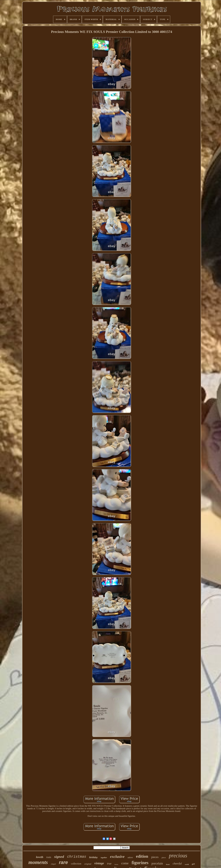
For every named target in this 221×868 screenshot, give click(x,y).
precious (178, 856)
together (104, 858)
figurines (140, 863)
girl (193, 864)
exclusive (117, 857)
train (49, 857)
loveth (40, 857)
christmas (77, 857)
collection (76, 864)
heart (168, 864)
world (187, 864)
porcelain (157, 863)
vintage (99, 863)
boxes (116, 864)
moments (38, 862)
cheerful (177, 864)
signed (59, 857)
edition (142, 856)
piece (164, 857)
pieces (155, 857)
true (109, 864)
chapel (53, 864)
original (88, 864)
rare (63, 862)
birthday (93, 857)
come (125, 863)
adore (130, 857)
